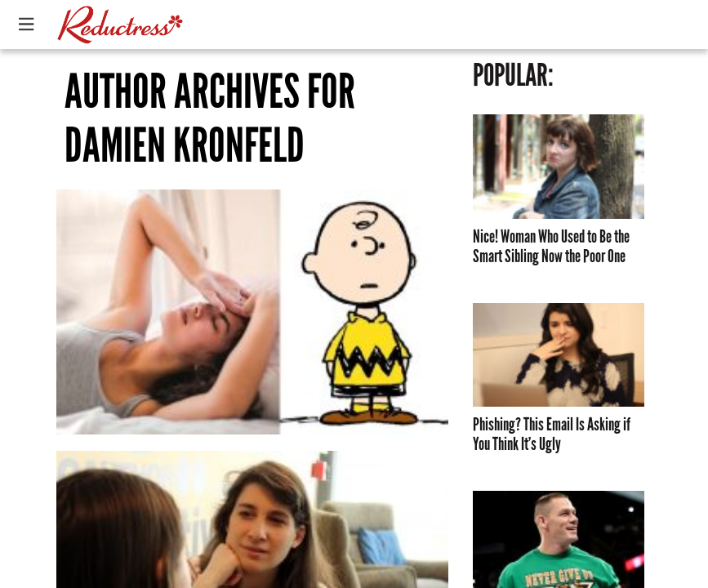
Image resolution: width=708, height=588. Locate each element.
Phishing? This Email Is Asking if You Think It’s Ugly (552, 434)
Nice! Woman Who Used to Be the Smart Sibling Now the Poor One (551, 247)
